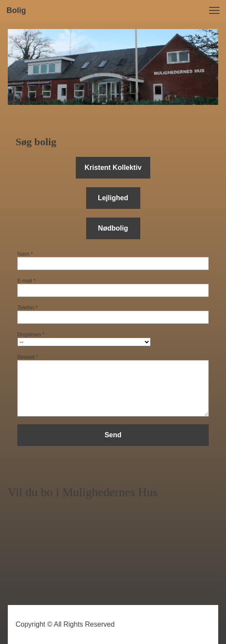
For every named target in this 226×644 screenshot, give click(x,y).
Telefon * (27, 308)
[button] (214, 10)
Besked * (28, 357)
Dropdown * (31, 335)
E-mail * (26, 281)
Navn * (25, 254)
